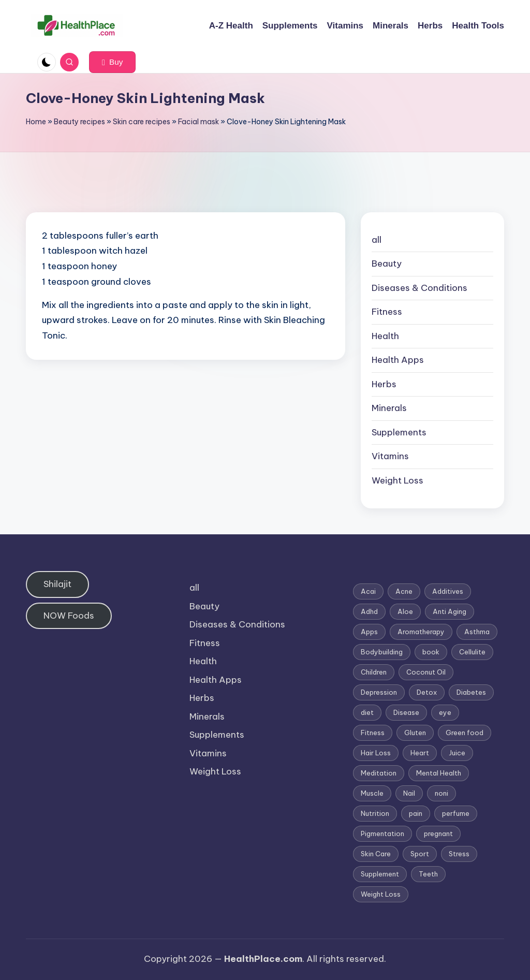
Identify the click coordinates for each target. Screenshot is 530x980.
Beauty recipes (79, 122)
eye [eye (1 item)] (445, 712)
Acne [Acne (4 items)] (404, 591)
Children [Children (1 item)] (374, 672)
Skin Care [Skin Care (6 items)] (376, 854)
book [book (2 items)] (431, 652)
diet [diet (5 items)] (367, 712)
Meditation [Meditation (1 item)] (379, 773)
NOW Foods (69, 616)
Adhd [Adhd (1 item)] (369, 611)
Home (36, 122)
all (377, 240)
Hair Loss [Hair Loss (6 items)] (376, 753)
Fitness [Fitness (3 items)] (373, 733)
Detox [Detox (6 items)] (427, 692)
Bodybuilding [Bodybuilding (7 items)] (382, 652)
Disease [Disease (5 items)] (406, 712)
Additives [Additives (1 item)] (448, 591)
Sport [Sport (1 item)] (420, 854)
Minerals (389, 408)
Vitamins (390, 456)
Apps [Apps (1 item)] (369, 632)
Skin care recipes (142, 122)
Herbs (384, 384)
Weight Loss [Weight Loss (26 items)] (381, 894)
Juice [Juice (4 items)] (457, 753)
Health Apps (398, 360)
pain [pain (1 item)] (416, 813)
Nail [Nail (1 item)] (409, 793)
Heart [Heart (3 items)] (420, 753)
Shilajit (57, 584)
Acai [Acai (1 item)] (368, 591)
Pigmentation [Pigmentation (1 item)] (382, 833)
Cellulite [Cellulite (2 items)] (472, 652)
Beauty (387, 264)
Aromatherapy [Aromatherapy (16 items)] (421, 632)
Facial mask (198, 122)
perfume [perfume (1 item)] (456, 813)
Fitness (387, 312)
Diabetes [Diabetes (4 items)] (471, 692)
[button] (112, 62)
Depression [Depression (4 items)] (379, 692)
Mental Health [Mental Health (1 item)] (439, 773)
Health (385, 336)
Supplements (399, 432)
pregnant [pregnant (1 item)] (438, 833)
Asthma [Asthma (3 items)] (477, 632)
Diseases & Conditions (419, 288)
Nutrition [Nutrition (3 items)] (375, 813)
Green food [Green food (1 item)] (465, 733)
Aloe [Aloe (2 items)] (405, 611)
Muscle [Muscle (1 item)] (372, 793)
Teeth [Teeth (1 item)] (428, 874)
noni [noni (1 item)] (441, 793)
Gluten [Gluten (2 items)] (415, 733)
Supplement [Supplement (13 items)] (380, 874)
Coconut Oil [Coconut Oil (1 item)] (426, 672)
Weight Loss (397, 480)
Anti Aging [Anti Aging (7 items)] (450, 611)
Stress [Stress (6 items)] (459, 854)
